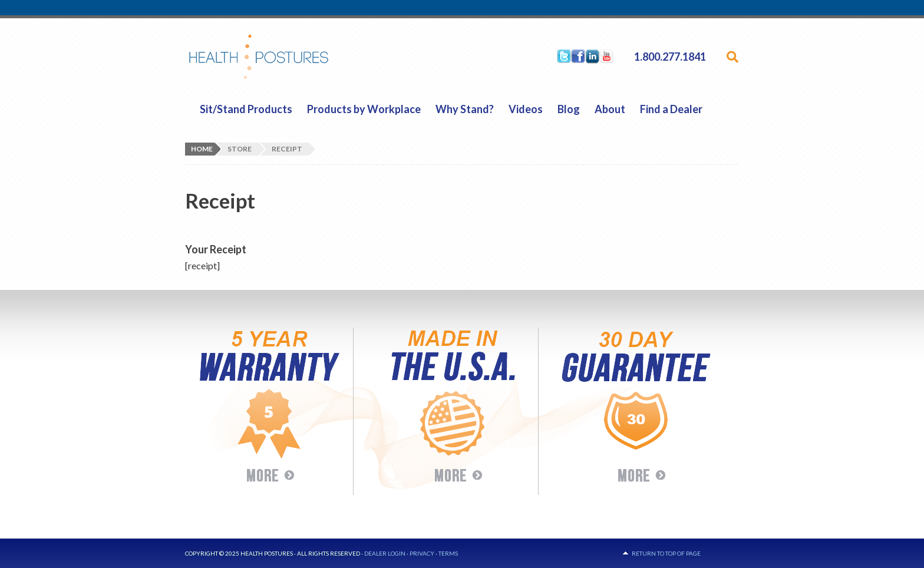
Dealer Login (385, 553)
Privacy (422, 553)
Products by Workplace (364, 109)
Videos (526, 109)
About (610, 109)
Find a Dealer (671, 109)
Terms (448, 553)
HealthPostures (281, 57)
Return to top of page (666, 553)
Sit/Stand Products (246, 109)
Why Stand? (465, 109)
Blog (569, 109)
